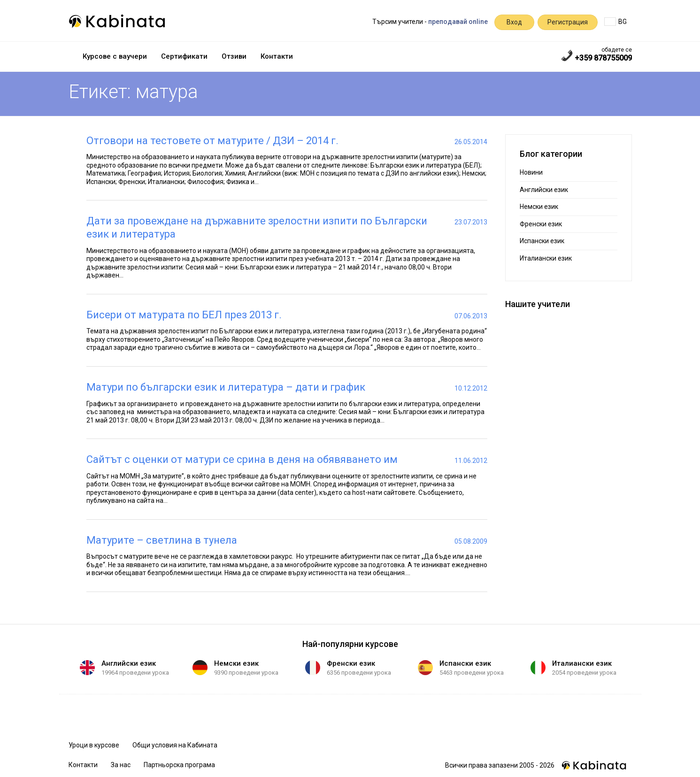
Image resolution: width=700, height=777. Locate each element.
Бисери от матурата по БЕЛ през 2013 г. (184, 315)
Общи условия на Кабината (175, 745)
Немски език (539, 207)
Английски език (544, 190)
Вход (514, 22)
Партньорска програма (179, 765)
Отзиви (234, 56)
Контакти (277, 56)
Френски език (541, 224)
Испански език (542, 241)
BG (615, 22)
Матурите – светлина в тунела (162, 540)
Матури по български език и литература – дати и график (226, 387)
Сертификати (184, 56)
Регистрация (568, 22)
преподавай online (458, 22)
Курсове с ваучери (115, 56)
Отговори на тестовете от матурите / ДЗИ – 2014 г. (212, 141)
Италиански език (546, 258)
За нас (121, 765)
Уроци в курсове (94, 745)
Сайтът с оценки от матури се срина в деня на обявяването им (242, 459)
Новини (531, 172)
